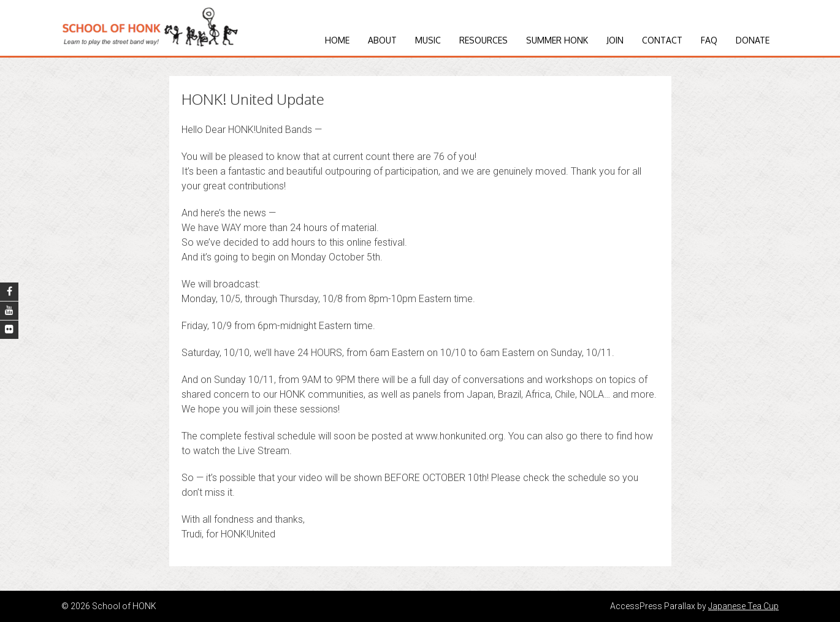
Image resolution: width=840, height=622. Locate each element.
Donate (753, 40)
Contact (662, 40)
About (382, 40)
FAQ (709, 40)
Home (337, 40)
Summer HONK (557, 40)
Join (615, 40)
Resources (483, 40)
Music (428, 40)
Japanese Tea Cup (743, 606)
